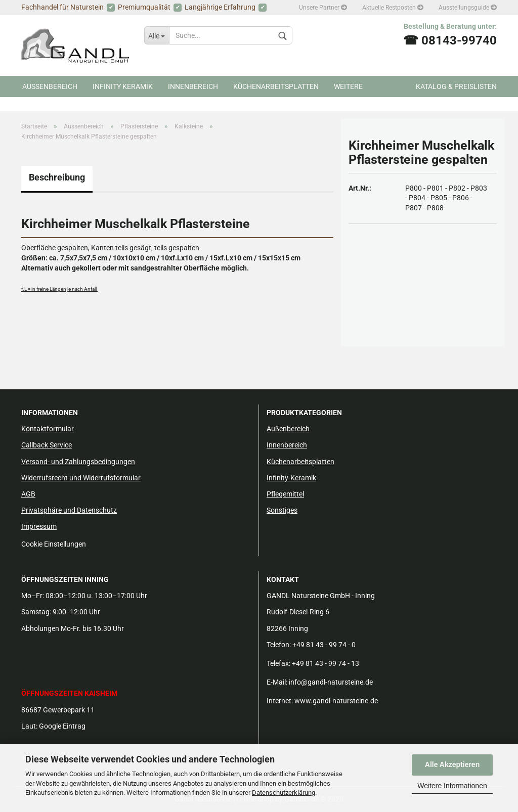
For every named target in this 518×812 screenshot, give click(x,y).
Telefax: (278, 663)
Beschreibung (57, 177)
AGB (28, 494)
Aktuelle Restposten (393, 8)
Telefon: (279, 645)
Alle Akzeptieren (452, 764)
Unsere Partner (323, 8)
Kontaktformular (48, 429)
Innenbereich (193, 86)
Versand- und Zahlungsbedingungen (78, 462)
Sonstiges (282, 510)
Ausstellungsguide (468, 8)
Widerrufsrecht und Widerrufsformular (81, 478)
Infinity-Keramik (291, 478)
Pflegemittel (285, 494)
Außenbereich (288, 429)
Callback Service (47, 445)
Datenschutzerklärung (284, 793)
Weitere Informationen (452, 786)
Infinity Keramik (123, 86)
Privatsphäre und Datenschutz (69, 510)
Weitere (348, 86)
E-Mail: (277, 682)
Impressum (39, 526)
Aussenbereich (50, 86)
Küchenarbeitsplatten (276, 86)
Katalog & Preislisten (456, 86)
